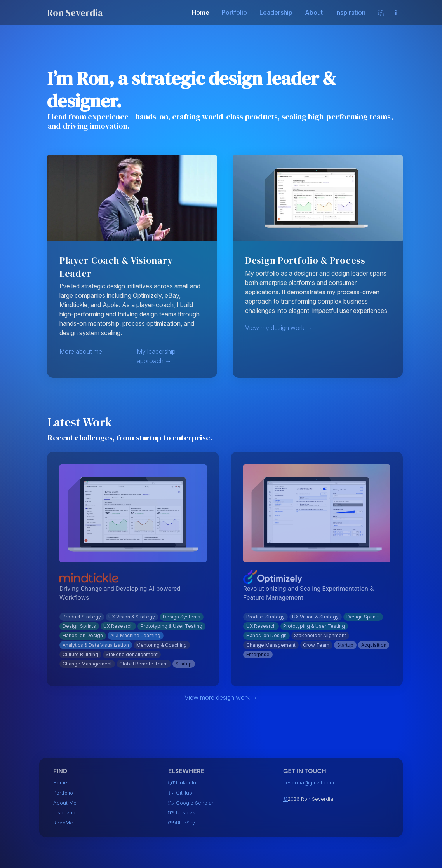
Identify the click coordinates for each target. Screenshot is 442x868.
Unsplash (187, 813)
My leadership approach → (156, 356)
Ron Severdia (75, 13)
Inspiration (350, 12)
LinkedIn (186, 783)
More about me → (85, 351)
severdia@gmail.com (309, 783)
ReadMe (63, 823)
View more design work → (221, 697)
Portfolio (234, 12)
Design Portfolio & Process (305, 260)
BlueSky (185, 823)
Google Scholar (195, 803)
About (314, 12)
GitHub (184, 793)
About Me (65, 803)
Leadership (276, 12)
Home (201, 12)
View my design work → (279, 328)
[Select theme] (399, 13)
